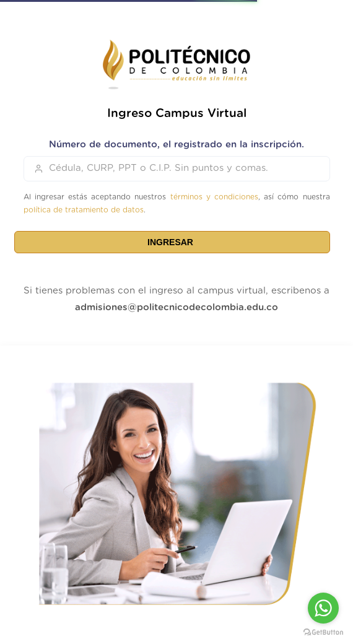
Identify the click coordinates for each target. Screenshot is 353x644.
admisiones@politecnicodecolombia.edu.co (176, 307)
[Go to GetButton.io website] (323, 632)
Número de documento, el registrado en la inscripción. (176, 145)
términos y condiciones (214, 197)
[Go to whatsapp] (323, 608)
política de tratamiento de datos (84, 210)
